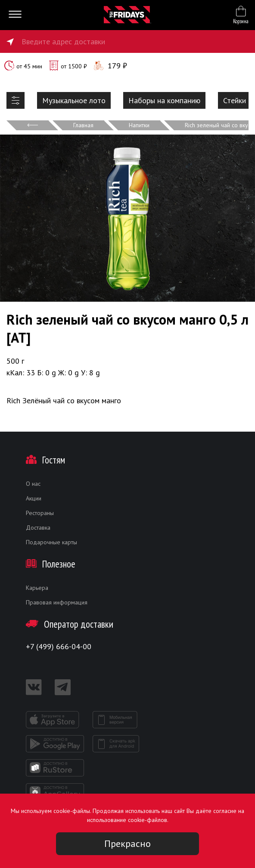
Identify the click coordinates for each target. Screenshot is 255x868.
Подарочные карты (51, 542)
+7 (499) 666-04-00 (59, 646)
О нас (33, 484)
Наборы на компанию (164, 100)
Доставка (38, 528)
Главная (83, 125)
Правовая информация (57, 602)
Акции (34, 498)
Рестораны (40, 513)
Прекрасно (127, 843)
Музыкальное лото (74, 100)
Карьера (37, 588)
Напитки (139, 125)
